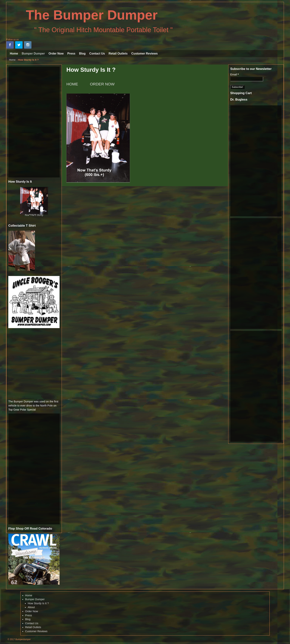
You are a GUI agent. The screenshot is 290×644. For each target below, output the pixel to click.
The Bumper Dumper (92, 15)
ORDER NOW (102, 84)
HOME (73, 84)
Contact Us (97, 54)
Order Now (56, 54)
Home (14, 54)
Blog (82, 54)
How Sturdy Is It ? (38, 603)
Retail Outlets (118, 54)
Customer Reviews (145, 54)
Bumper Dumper (33, 54)
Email (235, 74)
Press (71, 54)
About (31, 607)
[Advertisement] (34, 122)
